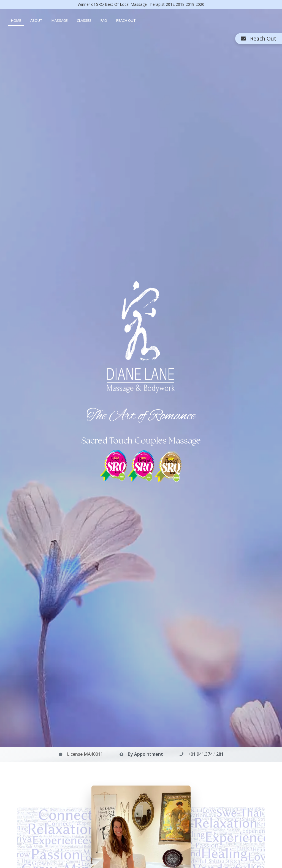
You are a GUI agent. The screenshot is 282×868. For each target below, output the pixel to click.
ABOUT (36, 20)
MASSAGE (60, 20)
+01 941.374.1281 (206, 754)
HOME (16, 20)
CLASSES (84, 20)
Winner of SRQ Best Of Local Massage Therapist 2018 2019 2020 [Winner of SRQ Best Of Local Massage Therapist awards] (141, 4)
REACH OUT (126, 20)
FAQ (104, 20)
